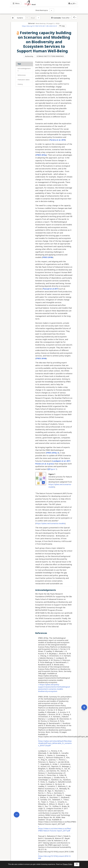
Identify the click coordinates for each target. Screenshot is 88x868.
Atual (33, 18)
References (22, 75)
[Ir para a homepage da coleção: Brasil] (38, 3)
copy (62, 26)
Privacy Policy (67, 864)
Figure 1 (52, 469)
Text (19, 64)
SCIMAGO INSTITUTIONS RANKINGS (50, 56)
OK (77, 864)
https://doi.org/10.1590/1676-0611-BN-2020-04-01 (40, 26)
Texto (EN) (60, 18)
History (20, 84)
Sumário (20, 18)
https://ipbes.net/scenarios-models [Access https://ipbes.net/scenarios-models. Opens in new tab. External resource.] (50, 523)
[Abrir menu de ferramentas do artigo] (17, 808)
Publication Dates (24, 79)
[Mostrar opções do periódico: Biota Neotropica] (52, 10)
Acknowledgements (24, 69)
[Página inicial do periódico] (13, 18)
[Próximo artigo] (38, 18)
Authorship (29, 56)
